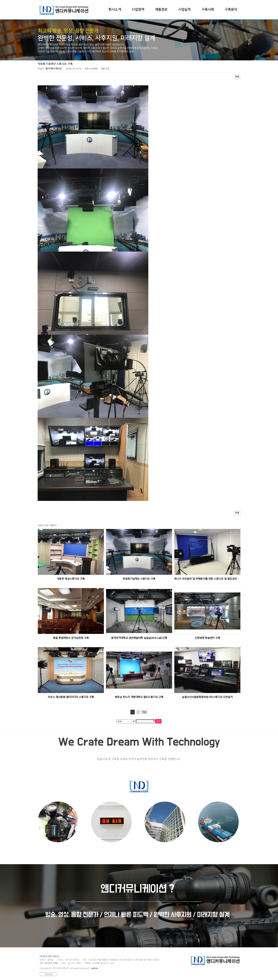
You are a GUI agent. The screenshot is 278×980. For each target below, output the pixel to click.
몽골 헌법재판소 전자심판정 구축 (71, 638)
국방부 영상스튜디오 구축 (71, 579)
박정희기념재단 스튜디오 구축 (139, 579)
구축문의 (231, 10)
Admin (95, 968)
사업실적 (184, 10)
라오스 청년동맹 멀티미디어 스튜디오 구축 (71, 697)
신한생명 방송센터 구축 (207, 638)
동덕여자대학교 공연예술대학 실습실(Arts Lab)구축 (139, 638)
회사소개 (115, 10)
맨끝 (144, 712)
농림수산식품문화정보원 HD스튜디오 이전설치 (207, 697)
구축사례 (208, 10)
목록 (237, 77)
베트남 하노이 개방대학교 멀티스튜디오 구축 (139, 697)
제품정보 (161, 10)
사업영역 (138, 10)
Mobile (49, 974)
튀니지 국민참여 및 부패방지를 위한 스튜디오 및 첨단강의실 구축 (209, 579)
